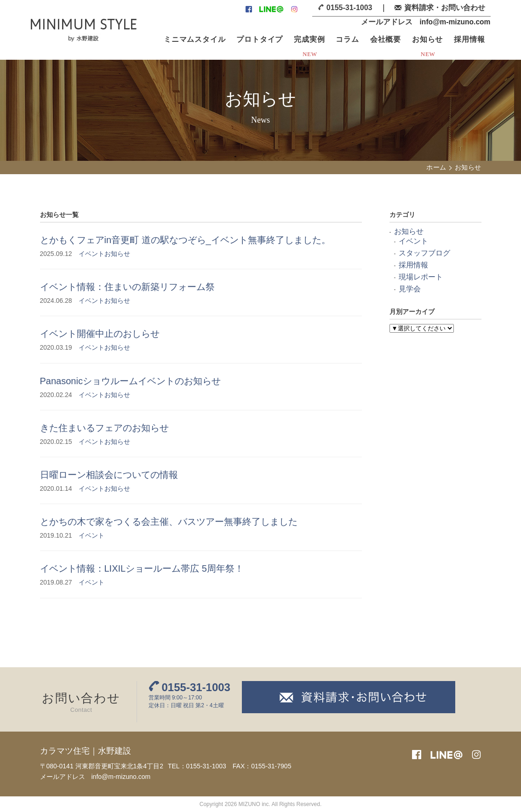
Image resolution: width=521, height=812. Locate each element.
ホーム (436, 167)
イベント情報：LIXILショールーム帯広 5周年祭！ (142, 568)
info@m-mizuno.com (454, 22)
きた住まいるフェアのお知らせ (104, 428)
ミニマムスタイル (195, 39)
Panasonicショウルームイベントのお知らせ (130, 381)
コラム (347, 39)
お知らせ (427, 39)
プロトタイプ (260, 39)
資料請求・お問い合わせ (445, 8)
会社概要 (386, 39)
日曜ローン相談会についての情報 (109, 475)
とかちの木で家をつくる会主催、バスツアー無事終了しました (169, 522)
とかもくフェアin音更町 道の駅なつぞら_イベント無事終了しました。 (185, 240)
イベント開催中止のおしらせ (100, 334)
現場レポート (421, 277)
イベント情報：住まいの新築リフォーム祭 (127, 287)
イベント (92, 254)
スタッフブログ (424, 253)
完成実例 (309, 39)
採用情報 (469, 39)
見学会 (410, 289)
